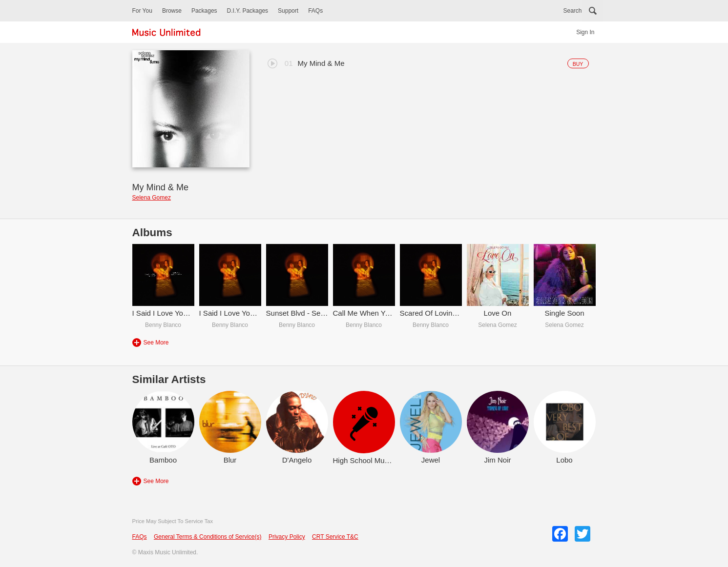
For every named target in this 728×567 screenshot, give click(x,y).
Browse (172, 11)
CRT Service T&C (335, 537)
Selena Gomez (152, 198)
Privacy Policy (287, 537)
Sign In (585, 32)
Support (288, 11)
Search (572, 11)
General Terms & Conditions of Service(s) (208, 537)
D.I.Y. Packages (248, 11)
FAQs (315, 11)
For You (142, 11)
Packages (204, 11)
